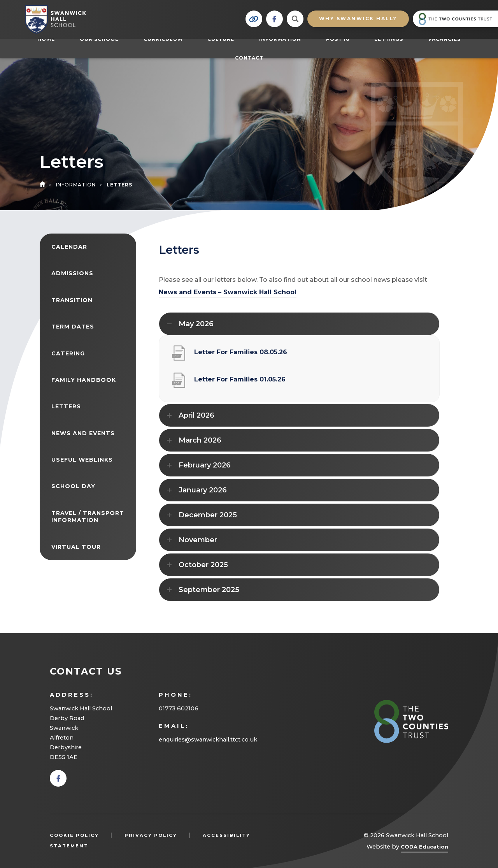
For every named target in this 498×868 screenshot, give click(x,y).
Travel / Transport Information (88, 517)
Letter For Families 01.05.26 (240, 382)
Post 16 (342, 39)
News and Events (83, 433)
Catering (68, 353)
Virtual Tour (76, 547)
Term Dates (73, 327)
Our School (99, 39)
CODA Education (424, 848)
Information (280, 39)
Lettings (389, 39)
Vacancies (444, 39)
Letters (66, 406)
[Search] (295, 19)
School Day (73, 486)
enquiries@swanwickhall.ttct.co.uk (208, 740)
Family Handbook (84, 380)
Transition (72, 300)
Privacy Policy (151, 835)
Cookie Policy (74, 835)
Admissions (72, 273)
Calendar (69, 247)
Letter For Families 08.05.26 (241, 355)
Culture (221, 39)
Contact (249, 58)
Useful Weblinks (82, 460)
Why (358, 18)
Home (46, 39)
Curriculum (163, 39)
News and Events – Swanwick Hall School (228, 292)
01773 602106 (179, 708)
